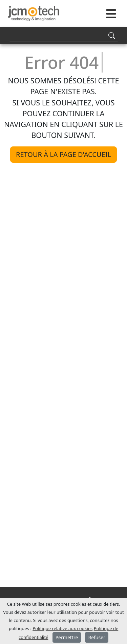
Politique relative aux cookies (62, 628)
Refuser (97, 637)
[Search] (64, 35)
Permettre (67, 637)
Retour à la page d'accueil (63, 154)
